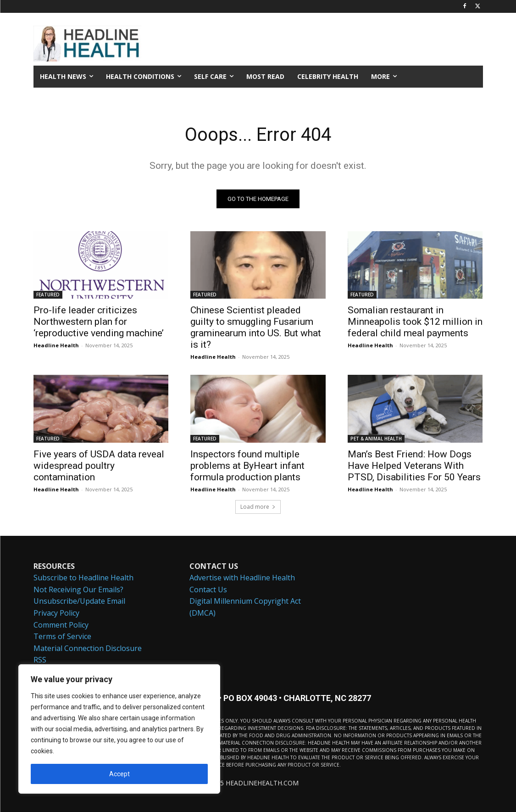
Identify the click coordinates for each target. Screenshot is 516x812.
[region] (119, 729)
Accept (119, 774)
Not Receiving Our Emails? (78, 590)
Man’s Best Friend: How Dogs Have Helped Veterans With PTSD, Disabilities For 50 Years (414, 466)
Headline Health (56, 346)
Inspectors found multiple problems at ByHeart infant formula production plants (247, 466)
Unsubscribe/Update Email (79, 601)
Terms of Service (62, 637)
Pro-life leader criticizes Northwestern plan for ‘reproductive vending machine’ (99, 322)
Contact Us (208, 590)
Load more (258, 507)
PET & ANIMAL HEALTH (376, 439)
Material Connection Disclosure (88, 649)
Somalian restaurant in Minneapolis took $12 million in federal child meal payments (415, 322)
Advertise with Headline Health (242, 578)
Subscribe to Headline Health (83, 578)
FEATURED (48, 295)
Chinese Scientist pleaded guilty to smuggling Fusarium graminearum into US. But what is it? (256, 328)
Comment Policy (61, 625)
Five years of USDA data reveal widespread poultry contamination (99, 466)
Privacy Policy (56, 613)
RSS (40, 660)
